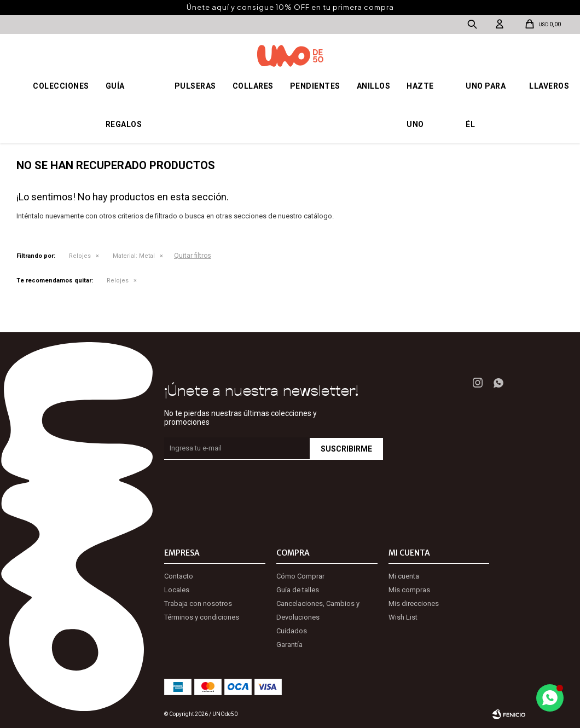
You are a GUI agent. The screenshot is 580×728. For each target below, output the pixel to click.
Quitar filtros (193, 256)
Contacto (179, 576)
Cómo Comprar (300, 576)
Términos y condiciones (202, 617)
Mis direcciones (414, 603)
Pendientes (315, 86)
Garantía (289, 645)
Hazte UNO (420, 105)
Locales (177, 590)
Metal (134, 256)
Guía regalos (124, 105)
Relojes (80, 256)
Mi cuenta (404, 576)
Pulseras (195, 86)
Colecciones (61, 86)
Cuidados (292, 631)
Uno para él (486, 105)
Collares (253, 86)
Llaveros (549, 86)
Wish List (403, 617)
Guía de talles (298, 590)
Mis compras (409, 590)
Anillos (374, 86)
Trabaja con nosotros (198, 603)
